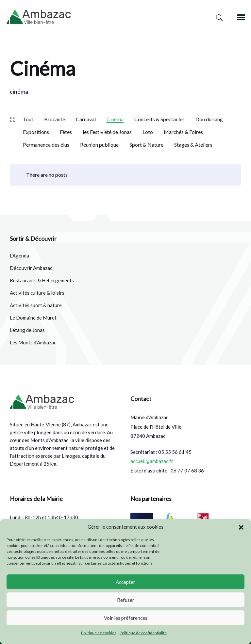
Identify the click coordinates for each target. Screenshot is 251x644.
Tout (28, 119)
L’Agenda (19, 256)
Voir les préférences (126, 618)
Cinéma (115, 119)
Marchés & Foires (183, 132)
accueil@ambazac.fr (152, 461)
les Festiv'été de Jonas (107, 132)
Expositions (36, 132)
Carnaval (86, 119)
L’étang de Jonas (27, 330)
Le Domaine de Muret (33, 318)
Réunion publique (99, 145)
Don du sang (209, 119)
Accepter (125, 582)
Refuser (126, 600)
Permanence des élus (46, 145)
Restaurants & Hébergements (42, 280)
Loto (148, 132)
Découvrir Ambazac (31, 268)
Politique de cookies (99, 633)
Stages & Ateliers (193, 145)
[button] (241, 527)
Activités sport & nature (36, 305)
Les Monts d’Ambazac (33, 342)
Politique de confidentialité (143, 633)
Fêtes (66, 132)
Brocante (55, 119)
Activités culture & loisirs (37, 293)
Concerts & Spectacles (159, 119)
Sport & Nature (146, 145)
